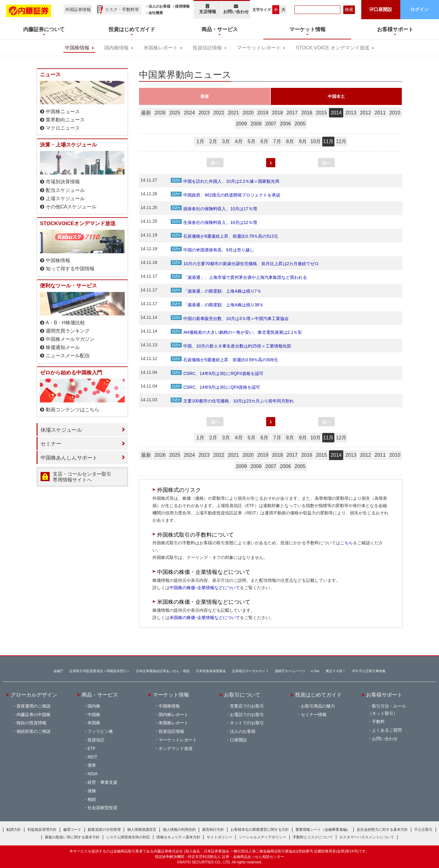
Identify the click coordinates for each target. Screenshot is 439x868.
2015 (321, 113)
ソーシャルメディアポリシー (262, 837)
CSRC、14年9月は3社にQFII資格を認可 (215, 387)
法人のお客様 (159, 6)
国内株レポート (173, 715)
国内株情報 (116, 48)
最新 (146, 113)
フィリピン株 (100, 731)
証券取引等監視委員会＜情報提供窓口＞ (100, 671)
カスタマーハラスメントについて (367, 837)
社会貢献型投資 (102, 808)
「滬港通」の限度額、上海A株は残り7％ (216, 291)
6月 (264, 141)
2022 (219, 113)
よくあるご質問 (387, 730)
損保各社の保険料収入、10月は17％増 (214, 209)
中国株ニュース (63, 112)
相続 (92, 799)
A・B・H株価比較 (65, 323)
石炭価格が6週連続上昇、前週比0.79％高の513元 (224, 236)
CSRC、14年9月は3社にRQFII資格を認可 (217, 373)
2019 (263, 113)
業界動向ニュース (65, 120)
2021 (234, 113)
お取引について (242, 695)
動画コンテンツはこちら (73, 410)
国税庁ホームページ (290, 671)
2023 (204, 113)
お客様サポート (384, 695)
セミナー (51, 444)
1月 (200, 141)
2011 (380, 113)
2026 (160, 113)
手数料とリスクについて (313, 837)
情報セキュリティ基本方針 (178, 837)
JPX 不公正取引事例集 (369, 671)
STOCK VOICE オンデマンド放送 (332, 48)
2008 (256, 124)
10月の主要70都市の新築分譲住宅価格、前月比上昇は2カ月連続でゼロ (245, 264)
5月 (251, 141)
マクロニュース (63, 128)
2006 (285, 124)
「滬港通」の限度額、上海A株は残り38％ (217, 305)
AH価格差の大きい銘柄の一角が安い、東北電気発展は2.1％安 (236, 332)
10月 (316, 141)
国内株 (94, 706)
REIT (92, 757)
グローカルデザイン (34, 695)
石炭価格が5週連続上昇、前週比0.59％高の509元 (224, 360)
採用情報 (182, 6)
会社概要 (156, 13)
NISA (93, 774)
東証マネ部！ (336, 671)
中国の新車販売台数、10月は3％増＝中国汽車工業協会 (230, 319)
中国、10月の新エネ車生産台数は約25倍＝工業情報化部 (231, 346)
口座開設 (238, 740)
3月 (226, 141)
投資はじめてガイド (318, 695)
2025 (175, 113)
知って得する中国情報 (70, 269)
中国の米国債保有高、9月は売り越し (212, 250)
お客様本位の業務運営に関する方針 (260, 830)
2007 (271, 124)
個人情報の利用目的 (179, 830)
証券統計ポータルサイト (250, 671)
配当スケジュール (65, 190)
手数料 (378, 722)
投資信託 (96, 740)
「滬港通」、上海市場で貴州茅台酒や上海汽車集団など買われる (239, 277)
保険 (92, 791)
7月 (277, 141)
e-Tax (315, 671)
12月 (341, 141)
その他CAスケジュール (71, 207)
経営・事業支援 (102, 782)
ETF (91, 748)
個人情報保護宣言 (142, 830)
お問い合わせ (236, 9)
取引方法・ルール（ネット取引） (387, 710)
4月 (239, 141)
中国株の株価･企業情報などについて (205, 588)
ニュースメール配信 (68, 356)
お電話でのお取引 (247, 715)
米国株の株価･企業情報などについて (205, 618)
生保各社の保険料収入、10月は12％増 (214, 222)
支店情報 (208, 9)
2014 (336, 113)
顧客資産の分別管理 (104, 830)
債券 (92, 765)
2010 (395, 113)
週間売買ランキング (68, 331)
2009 (241, 124)
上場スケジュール (65, 198)
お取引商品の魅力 (318, 706)
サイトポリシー (220, 837)
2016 (307, 113)
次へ (327, 163)
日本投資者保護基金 (211, 671)
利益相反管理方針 (42, 830)
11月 (328, 141)
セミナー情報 (314, 715)
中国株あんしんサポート (69, 458)
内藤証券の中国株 (34, 715)
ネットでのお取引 (247, 723)
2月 (213, 141)
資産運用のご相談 (34, 706)
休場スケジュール (61, 430)
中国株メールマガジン (70, 339)
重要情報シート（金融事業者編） (323, 830)
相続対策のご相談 (34, 731)
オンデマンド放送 (176, 748)
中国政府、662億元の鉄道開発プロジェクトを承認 (225, 195)
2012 (366, 113)
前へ (215, 163)
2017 (292, 113)
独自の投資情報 (31, 723)
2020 (248, 113)
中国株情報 (77, 48)
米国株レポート (161, 48)
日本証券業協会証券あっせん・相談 (163, 671)
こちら (347, 543)
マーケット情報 (171, 695)
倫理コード (72, 830)
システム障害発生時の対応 (128, 837)
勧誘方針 (14, 830)
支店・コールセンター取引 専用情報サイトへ (82, 477)
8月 (290, 141)
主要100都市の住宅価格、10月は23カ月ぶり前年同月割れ (232, 401)
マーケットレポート (259, 48)
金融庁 (58, 671)
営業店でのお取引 (247, 706)
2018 (277, 113)
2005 (300, 124)
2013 (351, 113)
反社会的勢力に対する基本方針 (382, 830)
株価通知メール (63, 347)
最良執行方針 (213, 830)
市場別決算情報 (63, 182)
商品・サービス (100, 695)
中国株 (94, 715)
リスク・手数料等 (122, 9)
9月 (303, 141)
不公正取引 (423, 830)
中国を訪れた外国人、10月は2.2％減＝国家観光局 (225, 181)
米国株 (94, 723)
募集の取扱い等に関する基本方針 (72, 837)
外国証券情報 (78, 9)
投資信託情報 (207, 48)
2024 (189, 113)
